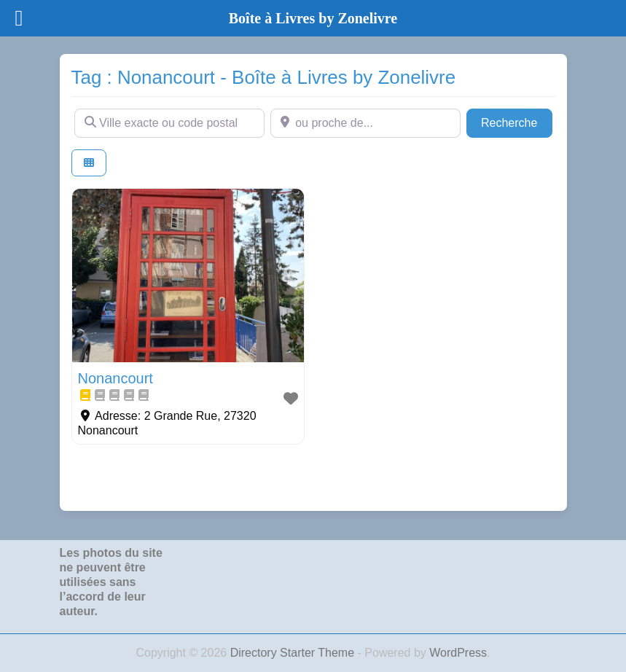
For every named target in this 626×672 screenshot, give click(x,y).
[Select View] (89, 163)
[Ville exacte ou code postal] (169, 123)
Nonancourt (116, 378)
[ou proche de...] (365, 123)
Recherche (517, 121)
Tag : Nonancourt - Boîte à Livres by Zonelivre (264, 77)
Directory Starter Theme (294, 653)
